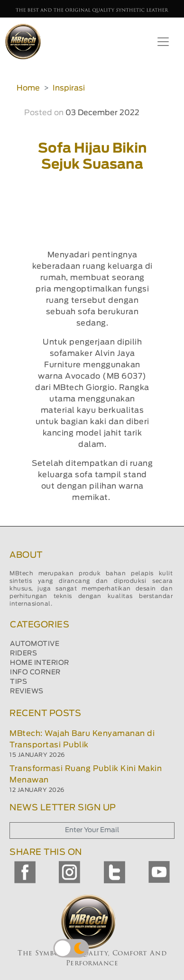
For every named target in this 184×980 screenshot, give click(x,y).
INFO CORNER (35, 672)
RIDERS (23, 653)
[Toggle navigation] (163, 42)
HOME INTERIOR (40, 663)
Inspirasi (69, 88)
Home (28, 88)
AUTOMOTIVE (35, 644)
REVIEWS (27, 691)
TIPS (18, 682)
